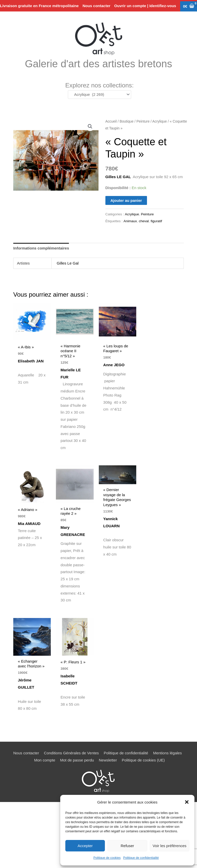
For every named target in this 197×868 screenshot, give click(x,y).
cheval (144, 221)
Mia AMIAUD (31, 523)
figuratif (156, 221)
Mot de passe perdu (77, 759)
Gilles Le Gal (68, 263)
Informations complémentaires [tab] (41, 248)
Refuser (127, 846)
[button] (187, 802)
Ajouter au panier (126, 200)
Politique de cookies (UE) (143, 759)
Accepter (85, 846)
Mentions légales (168, 752)
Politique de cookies (107, 858)
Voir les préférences (170, 846)
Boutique (127, 121)
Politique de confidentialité (141, 858)
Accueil (111, 121)
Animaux (130, 221)
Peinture (143, 121)
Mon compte (45, 759)
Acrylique (160, 121)
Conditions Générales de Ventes (71, 752)
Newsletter (108, 759)
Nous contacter (26, 752)
